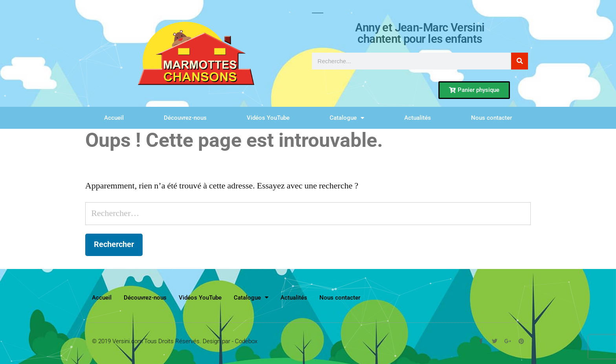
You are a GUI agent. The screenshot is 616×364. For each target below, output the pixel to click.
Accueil (114, 118)
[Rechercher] (520, 61)
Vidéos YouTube (268, 118)
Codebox (246, 341)
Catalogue (347, 118)
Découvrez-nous (185, 118)
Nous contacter (491, 118)
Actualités (418, 118)
